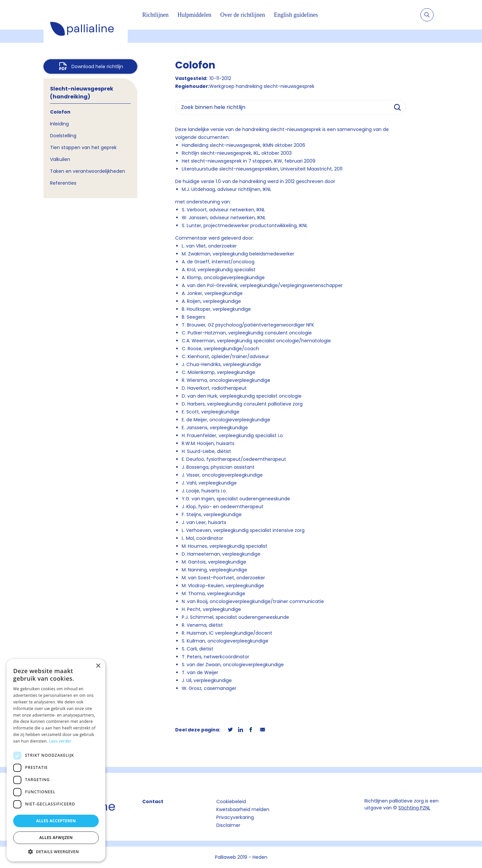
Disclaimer (228, 825)
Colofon (60, 112)
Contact (153, 802)
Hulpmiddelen (194, 15)
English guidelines (296, 15)
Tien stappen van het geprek (83, 147)
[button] (56, 852)
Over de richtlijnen (243, 15)
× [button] (98, 666)
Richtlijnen (155, 15)
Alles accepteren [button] (56, 821)
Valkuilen (60, 159)
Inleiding (59, 124)
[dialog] (56, 760)
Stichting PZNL (414, 808)
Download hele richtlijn (97, 66)
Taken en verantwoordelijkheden (88, 171)
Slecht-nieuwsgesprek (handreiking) (82, 93)
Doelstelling (63, 136)
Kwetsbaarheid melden (243, 809)
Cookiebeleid (231, 802)
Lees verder (60, 741)
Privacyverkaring (235, 817)
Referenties (63, 183)
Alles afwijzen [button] (56, 838)
